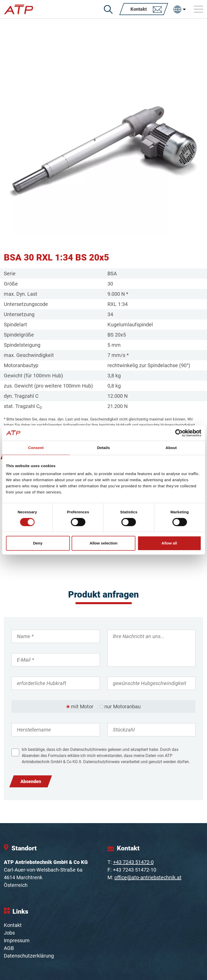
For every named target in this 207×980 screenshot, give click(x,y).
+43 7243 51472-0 (133, 862)
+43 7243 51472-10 (135, 870)
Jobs (9, 933)
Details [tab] (104, 448)
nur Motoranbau (123, 706)
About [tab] (171, 448)
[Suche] (108, 9)
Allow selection (103, 543)
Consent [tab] (36, 448)
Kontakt (13, 925)
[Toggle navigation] (199, 9)
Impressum (17, 940)
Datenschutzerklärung (29, 956)
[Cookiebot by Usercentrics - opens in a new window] (179, 433)
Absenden (31, 781)
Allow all (169, 543)
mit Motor (82, 706)
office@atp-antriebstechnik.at (148, 877)
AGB (9, 948)
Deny (38, 543)
